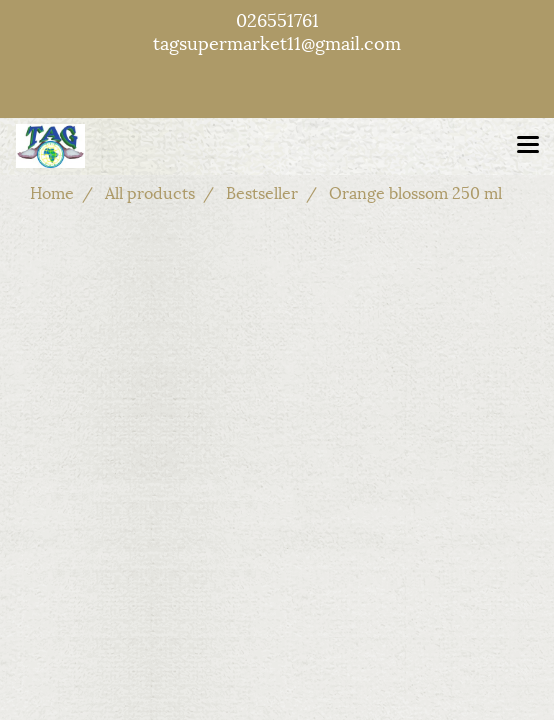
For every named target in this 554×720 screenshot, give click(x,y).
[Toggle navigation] (528, 146)
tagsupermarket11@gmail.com (277, 41)
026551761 (277, 18)
